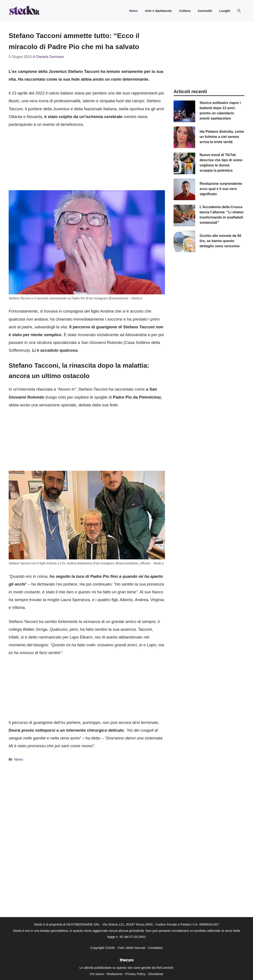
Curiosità (205, 11)
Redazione (115, 974)
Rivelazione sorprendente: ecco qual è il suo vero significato (221, 189)
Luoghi (225, 11)
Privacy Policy (135, 974)
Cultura (185, 11)
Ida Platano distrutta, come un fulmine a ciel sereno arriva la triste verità (222, 137)
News (133, 11)
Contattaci (156, 948)
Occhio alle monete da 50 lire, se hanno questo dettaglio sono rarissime (220, 241)
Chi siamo (97, 974)
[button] (239, 11)
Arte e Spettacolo (158, 11)
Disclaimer (156, 974)
